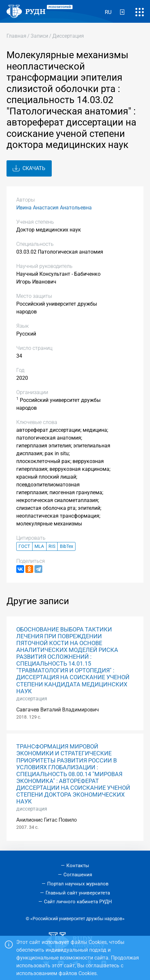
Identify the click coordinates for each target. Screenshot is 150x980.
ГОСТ (24, 546)
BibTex (67, 546)
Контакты (78, 866)
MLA (39, 546)
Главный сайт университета (78, 893)
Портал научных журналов (78, 884)
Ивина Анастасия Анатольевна (54, 208)
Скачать (29, 168)
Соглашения (78, 875)
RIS (52, 546)
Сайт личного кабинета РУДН (78, 902)
